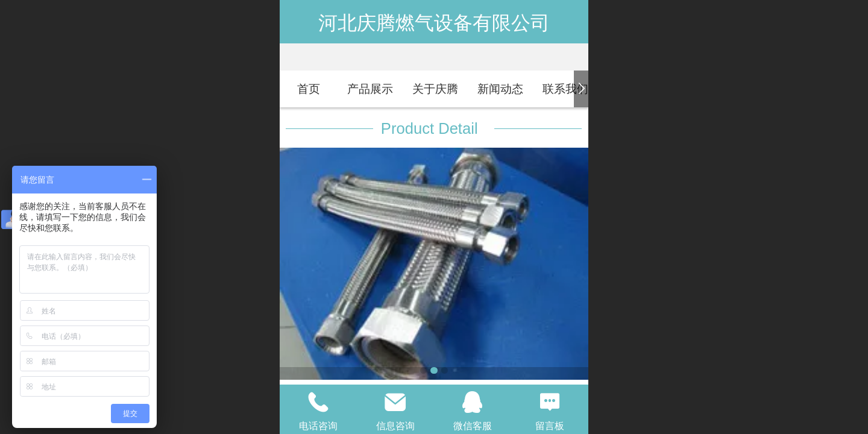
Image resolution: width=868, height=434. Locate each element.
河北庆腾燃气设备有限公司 (434, 23)
